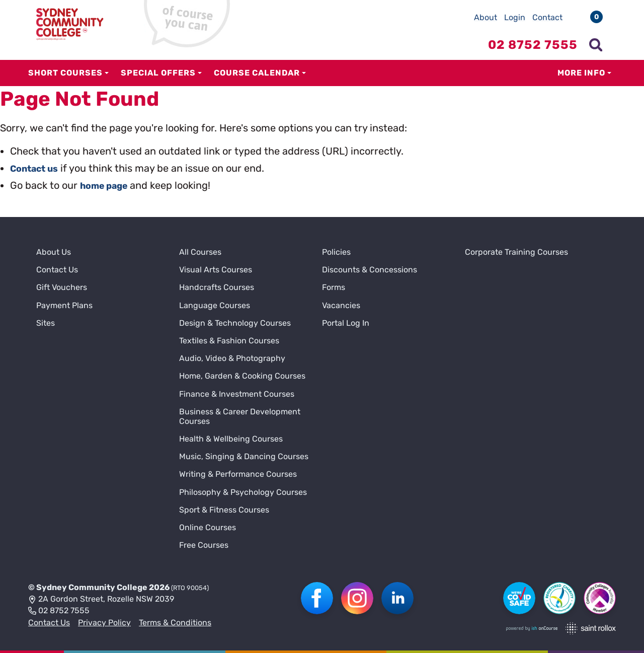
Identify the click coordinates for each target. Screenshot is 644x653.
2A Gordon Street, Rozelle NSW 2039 (101, 600)
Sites (46, 323)
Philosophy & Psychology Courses (243, 492)
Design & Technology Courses (235, 323)
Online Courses (208, 527)
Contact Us (57, 270)
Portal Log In (346, 323)
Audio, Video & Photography (232, 358)
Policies (336, 252)
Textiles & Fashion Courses (229, 341)
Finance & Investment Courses (237, 394)
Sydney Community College (92, 587)
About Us (54, 252)
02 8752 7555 (59, 611)
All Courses (200, 252)
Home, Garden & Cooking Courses (242, 376)
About (486, 17)
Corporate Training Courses (516, 252)
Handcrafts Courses (217, 287)
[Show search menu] (596, 45)
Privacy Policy (104, 623)
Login (515, 17)
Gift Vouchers (62, 287)
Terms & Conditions (175, 623)
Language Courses (215, 305)
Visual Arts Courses (216, 270)
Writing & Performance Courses (238, 474)
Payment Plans (64, 305)
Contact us (37, 168)
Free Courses (204, 545)
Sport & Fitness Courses (224, 510)
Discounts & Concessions (370, 270)
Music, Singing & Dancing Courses (244, 456)
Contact (547, 17)
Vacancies (341, 305)
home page (107, 185)
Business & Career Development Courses (240, 416)
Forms (334, 287)
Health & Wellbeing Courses (231, 439)
